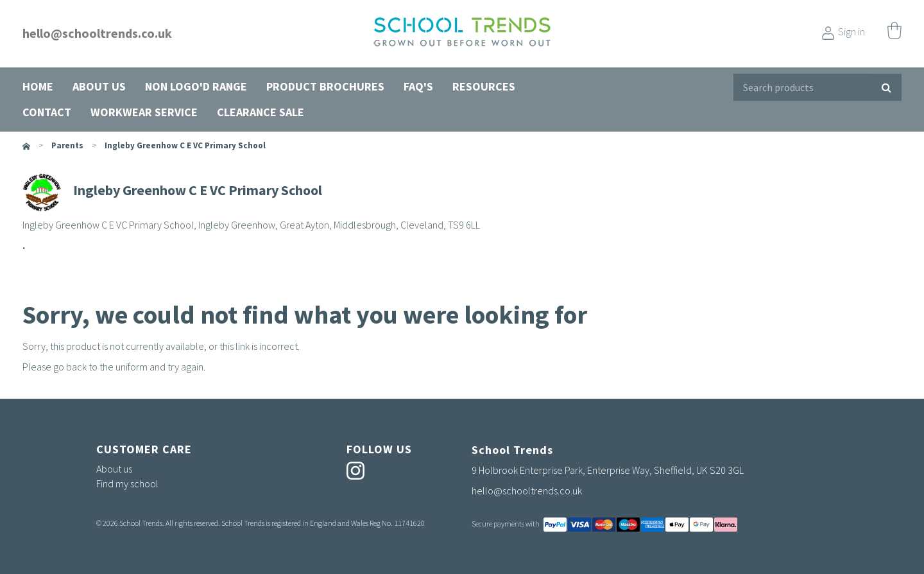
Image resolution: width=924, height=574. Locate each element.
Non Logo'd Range (196, 86)
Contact (47, 112)
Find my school (127, 483)
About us (99, 86)
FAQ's (418, 86)
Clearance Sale (261, 112)
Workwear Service (144, 112)
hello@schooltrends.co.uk (97, 33)
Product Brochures (325, 86)
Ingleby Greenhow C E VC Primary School (185, 145)
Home (38, 86)
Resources (484, 86)
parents (67, 145)
